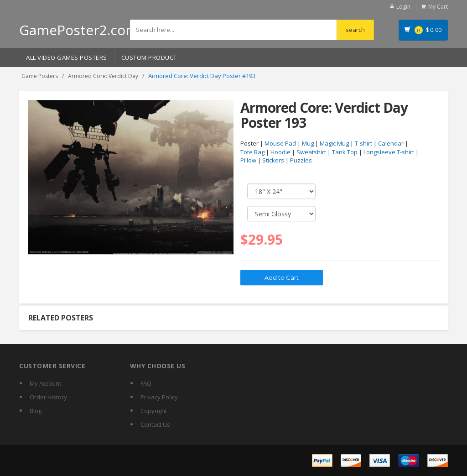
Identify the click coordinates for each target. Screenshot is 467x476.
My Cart (438, 7)
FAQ (146, 383)
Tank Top (345, 152)
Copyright (154, 411)
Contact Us (155, 424)
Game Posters (40, 76)
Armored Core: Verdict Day (103, 76)
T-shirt (363, 144)
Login (403, 7)
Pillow (248, 161)
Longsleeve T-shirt (389, 152)
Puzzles (301, 161)
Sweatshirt (311, 152)
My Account (45, 383)
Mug (308, 144)
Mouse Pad (280, 144)
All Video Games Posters (67, 58)
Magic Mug (334, 144)
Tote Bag (252, 152)
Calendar (391, 144)
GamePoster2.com (79, 30)
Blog (36, 411)
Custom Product (149, 58)
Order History (48, 397)
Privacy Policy (159, 397)
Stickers (273, 161)
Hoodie (280, 152)
